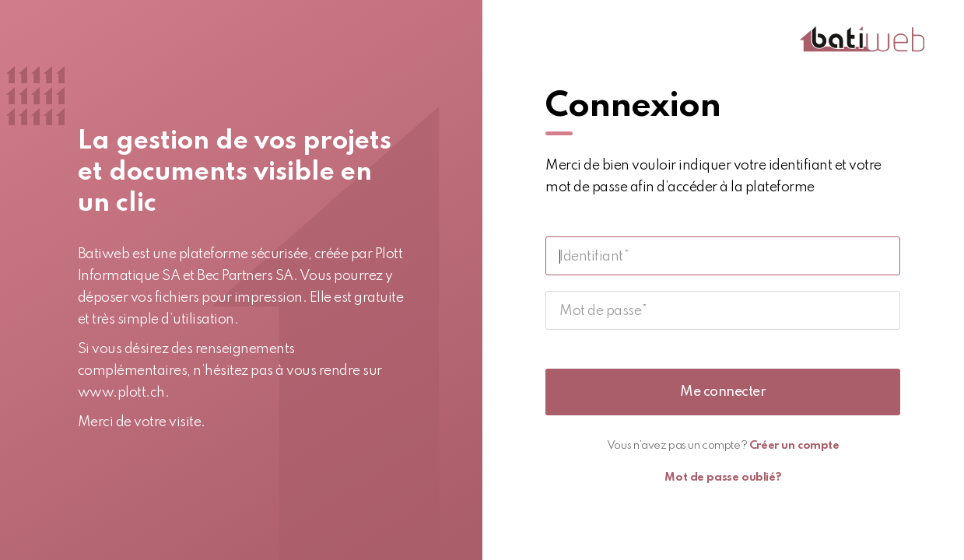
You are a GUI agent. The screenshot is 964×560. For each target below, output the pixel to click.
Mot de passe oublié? (723, 478)
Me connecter (723, 392)
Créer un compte (794, 446)
